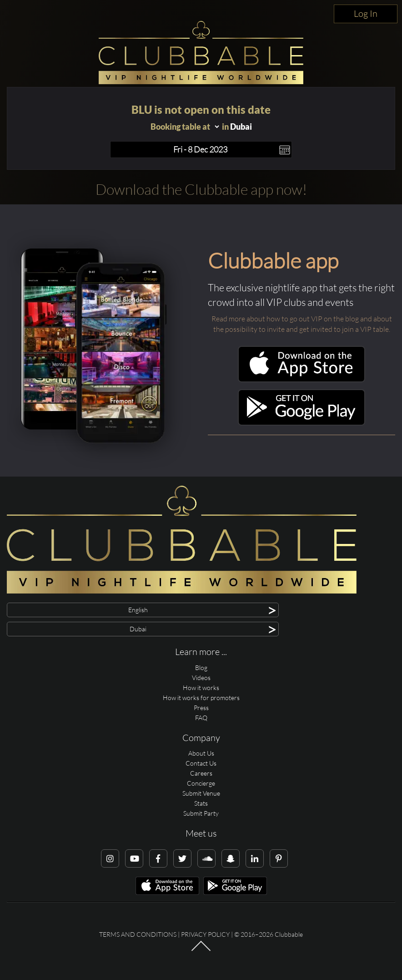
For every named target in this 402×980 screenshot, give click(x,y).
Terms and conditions (138, 934)
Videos (201, 678)
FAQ (201, 718)
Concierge (201, 783)
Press (201, 708)
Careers (201, 773)
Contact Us (201, 763)
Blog (201, 668)
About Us (201, 753)
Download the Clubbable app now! (201, 189)
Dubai (241, 127)
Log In (366, 13)
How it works (201, 688)
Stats (201, 803)
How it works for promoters (201, 698)
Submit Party (201, 813)
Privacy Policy (205, 934)
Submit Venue (201, 793)
